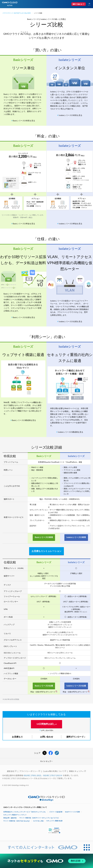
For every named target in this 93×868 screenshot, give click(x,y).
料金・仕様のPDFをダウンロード (43, 692)
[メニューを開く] (88, 4)
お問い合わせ (47, 737)
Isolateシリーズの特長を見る (70, 115)
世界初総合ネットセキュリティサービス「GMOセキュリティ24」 (25, 812)
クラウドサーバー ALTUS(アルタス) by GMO (17, 13)
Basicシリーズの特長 (44, 537)
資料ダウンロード (75, 737)
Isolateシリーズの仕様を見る (70, 321)
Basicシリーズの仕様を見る (24, 317)
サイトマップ (47, 761)
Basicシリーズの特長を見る (24, 121)
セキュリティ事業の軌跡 (54, 821)
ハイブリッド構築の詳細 (60, 673)
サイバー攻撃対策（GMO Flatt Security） (17, 821)
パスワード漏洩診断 (56, 812)
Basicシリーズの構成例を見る (24, 420)
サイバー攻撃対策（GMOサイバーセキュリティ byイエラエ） (40, 818)
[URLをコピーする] (57, 753)
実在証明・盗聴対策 (10, 818)
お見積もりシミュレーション (47, 551)
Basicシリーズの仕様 (44, 686)
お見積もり (17, 737)
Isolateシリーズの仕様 (76, 686)
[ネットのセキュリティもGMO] (47, 861)
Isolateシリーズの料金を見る (70, 224)
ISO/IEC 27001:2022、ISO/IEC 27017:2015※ (43, 775)
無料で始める (79, 4)
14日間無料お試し (46, 724)
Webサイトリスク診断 (72, 812)
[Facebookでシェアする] (51, 753)
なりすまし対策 (38, 821)
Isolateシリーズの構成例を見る (70, 432)
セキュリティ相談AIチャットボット (15, 815)
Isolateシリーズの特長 (76, 537)
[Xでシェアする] (45, 753)
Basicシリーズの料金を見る (24, 224)
